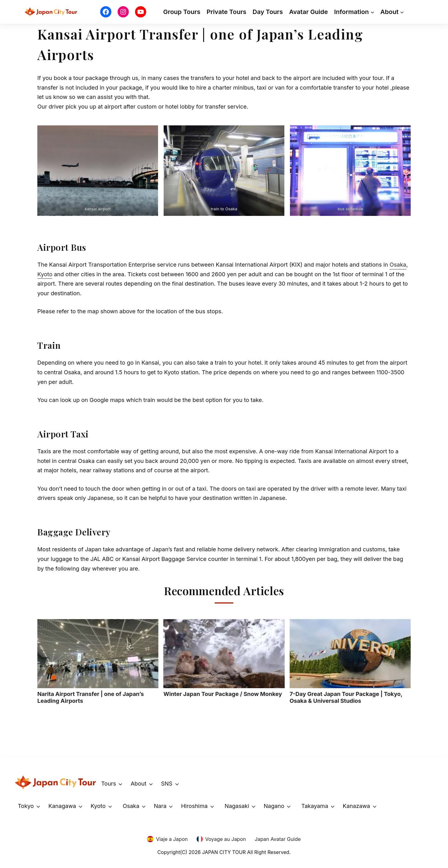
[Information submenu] (372, 12)
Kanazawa (357, 806)
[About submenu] (402, 12)
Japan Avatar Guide (278, 839)
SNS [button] (167, 784)
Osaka (398, 265)
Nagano (274, 806)
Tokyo (26, 806)
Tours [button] (109, 784)
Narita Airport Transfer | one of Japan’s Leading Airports (98, 662)
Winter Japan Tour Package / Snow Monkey (224, 658)
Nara (160, 806)
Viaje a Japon (172, 839)
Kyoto (45, 274)
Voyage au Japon (226, 839)
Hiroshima (194, 806)
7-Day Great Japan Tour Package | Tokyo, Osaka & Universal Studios (350, 662)
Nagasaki (237, 806)
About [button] (139, 784)
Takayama (315, 806)
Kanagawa (62, 806)
